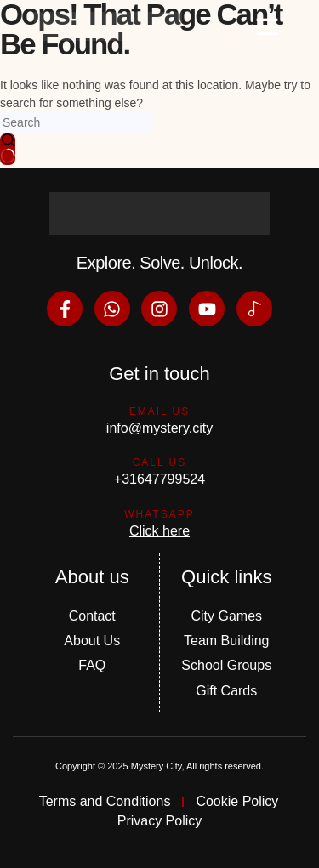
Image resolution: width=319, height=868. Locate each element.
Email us (160, 411)
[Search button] (8, 149)
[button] (267, 26)
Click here (159, 531)
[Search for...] (77, 123)
